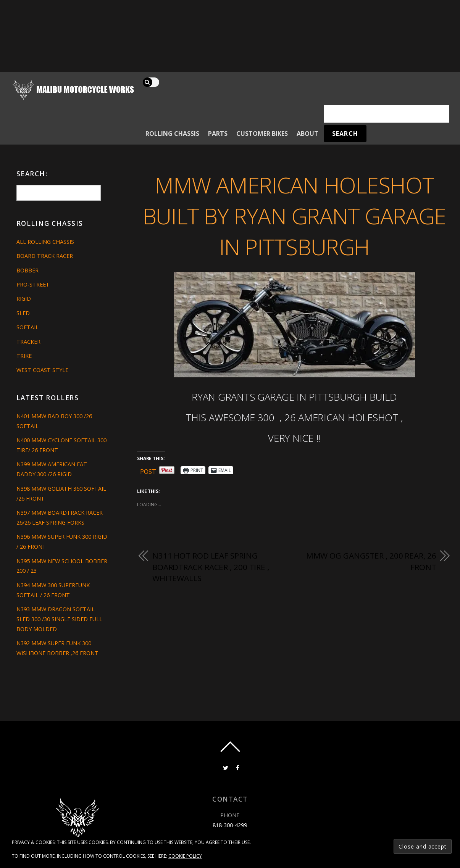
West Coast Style (42, 370)
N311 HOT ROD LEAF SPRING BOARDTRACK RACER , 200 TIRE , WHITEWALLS (211, 567)
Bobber (27, 270)
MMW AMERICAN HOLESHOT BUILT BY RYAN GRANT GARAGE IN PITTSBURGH (294, 216)
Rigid (24, 299)
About (307, 134)
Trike (24, 356)
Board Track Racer (45, 256)
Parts (218, 134)
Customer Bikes (262, 134)
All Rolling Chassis (45, 242)
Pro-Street (33, 284)
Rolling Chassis (172, 134)
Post (148, 470)
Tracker (28, 342)
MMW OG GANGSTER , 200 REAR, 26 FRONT (371, 561)
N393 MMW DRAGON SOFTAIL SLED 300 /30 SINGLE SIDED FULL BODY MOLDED (59, 619)
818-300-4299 (230, 825)
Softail (27, 327)
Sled (23, 313)
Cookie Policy (185, 856)
